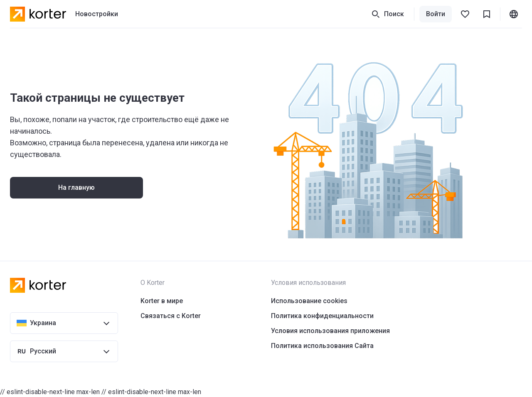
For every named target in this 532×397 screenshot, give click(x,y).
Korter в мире (162, 301)
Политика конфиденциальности (322, 316)
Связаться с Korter (171, 316)
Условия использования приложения (330, 331)
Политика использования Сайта (322, 346)
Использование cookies (309, 301)
